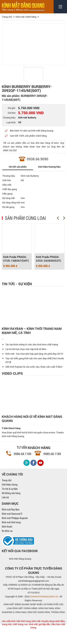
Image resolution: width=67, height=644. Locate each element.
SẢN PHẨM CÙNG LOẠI (25, 218)
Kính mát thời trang (11, 537)
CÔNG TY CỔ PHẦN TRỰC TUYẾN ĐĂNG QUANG (34, 585)
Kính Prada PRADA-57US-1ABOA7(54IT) (16, 259)
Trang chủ (7, 495)
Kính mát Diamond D (12, 529)
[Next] (64, 218)
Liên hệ (5, 512)
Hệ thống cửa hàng (11, 508)
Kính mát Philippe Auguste (15, 533)
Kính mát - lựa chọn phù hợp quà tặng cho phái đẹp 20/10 (34, 369)
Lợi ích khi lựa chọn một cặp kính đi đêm (26, 364)
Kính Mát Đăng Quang (20, 574)
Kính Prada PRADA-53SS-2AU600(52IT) (49, 259)
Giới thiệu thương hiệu (49, 167)
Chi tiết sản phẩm (18, 167)
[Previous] (58, 218)
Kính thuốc (7, 542)
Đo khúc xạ (7, 546)
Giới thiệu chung (10, 500)
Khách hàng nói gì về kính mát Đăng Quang (32, 434)
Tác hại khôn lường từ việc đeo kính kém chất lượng (32, 359)
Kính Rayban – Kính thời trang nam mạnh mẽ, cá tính (32, 331)
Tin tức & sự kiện (10, 504)
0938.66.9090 (38, 159)
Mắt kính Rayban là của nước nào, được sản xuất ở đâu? (34, 382)
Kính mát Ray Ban (11, 524)
